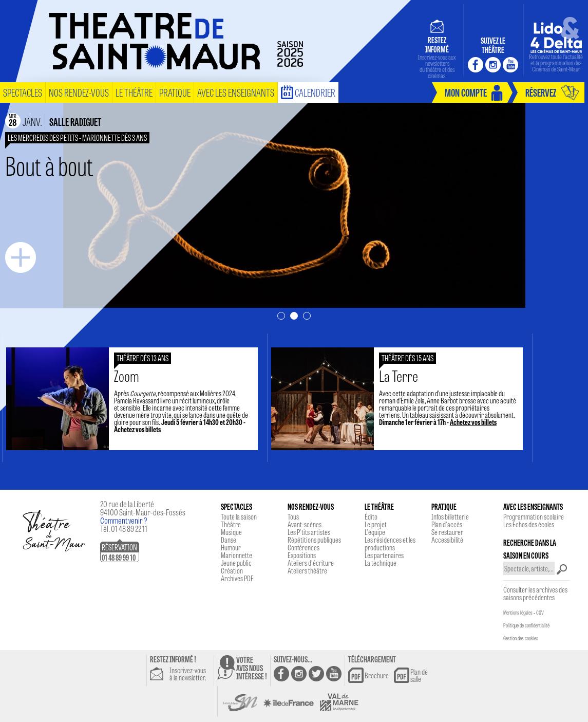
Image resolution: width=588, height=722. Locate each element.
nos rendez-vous (79, 92)
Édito (371, 516)
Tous (293, 516)
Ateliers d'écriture (311, 563)
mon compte (466, 92)
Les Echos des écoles (529, 524)
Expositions (302, 555)
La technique (381, 563)
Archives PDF (237, 578)
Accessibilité (447, 540)
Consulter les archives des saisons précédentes (535, 593)
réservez (541, 92)
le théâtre (134, 92)
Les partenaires (384, 555)
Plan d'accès (447, 524)
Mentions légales (518, 613)
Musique (231, 532)
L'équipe (375, 532)
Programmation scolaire (534, 516)
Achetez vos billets (146, 429)
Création (232, 570)
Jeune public (236, 563)
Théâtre (231, 524)
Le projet (376, 524)
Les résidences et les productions (390, 543)
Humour (231, 547)
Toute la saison (239, 516)
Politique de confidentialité (526, 625)
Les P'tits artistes (309, 532)
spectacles (23, 92)
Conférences (304, 547)
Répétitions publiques (314, 540)
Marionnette (236, 555)
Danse (229, 540)
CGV (540, 613)
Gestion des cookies (521, 638)
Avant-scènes (305, 524)
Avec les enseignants (236, 92)
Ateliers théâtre (307, 570)
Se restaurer (447, 532)
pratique (175, 92)
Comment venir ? (124, 520)
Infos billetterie (450, 516)
